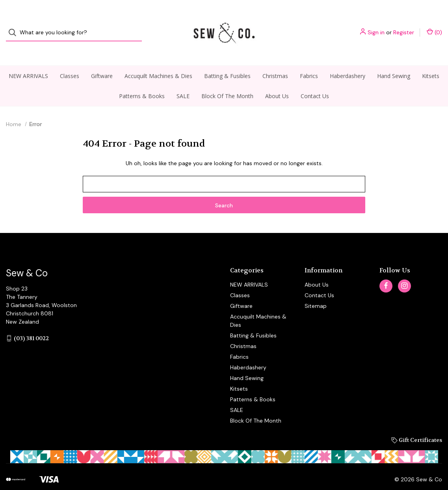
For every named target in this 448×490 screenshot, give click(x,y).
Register (404, 26)
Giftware (102, 62)
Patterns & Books (142, 82)
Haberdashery (348, 62)
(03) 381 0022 (31, 324)
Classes (70, 62)
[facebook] (386, 272)
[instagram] (404, 272)
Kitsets (431, 62)
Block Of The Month (227, 82)
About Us (277, 82)
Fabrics (309, 62)
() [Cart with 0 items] (434, 25)
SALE (183, 82)
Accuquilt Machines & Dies (158, 62)
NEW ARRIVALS (28, 62)
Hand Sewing (394, 62)
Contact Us (315, 82)
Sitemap (316, 292)
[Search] (15, 26)
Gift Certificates (417, 426)
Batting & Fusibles (227, 62)
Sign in (376, 26)
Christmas (275, 62)
